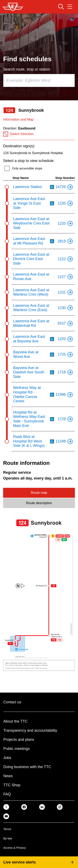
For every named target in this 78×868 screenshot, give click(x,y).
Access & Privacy (15, 848)
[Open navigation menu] (70, 7)
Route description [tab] (39, 503)
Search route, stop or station (27, 69)
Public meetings (17, 749)
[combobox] (39, 80)
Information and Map (18, 119)
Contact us (12, 702)
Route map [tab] (39, 493)
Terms (7, 829)
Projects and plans (19, 740)
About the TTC (15, 721)
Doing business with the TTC (27, 767)
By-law (8, 838)
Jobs (7, 758)
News (8, 776)
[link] (6, 807)
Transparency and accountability (30, 730)
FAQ (7, 794)
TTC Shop (12, 785)
